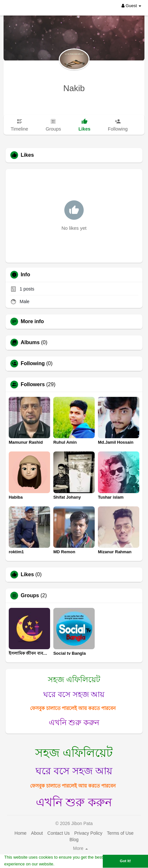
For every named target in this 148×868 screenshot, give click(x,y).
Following (33, 364)
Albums (30, 343)
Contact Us (59, 833)
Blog (74, 840)
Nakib (74, 88)
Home (21, 833)
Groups (30, 596)
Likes (27, 575)
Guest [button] (131, 6)
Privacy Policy (88, 833)
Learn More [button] (67, 864)
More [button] (80, 848)
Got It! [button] (125, 861)
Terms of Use (120, 833)
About (37, 833)
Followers (33, 385)
